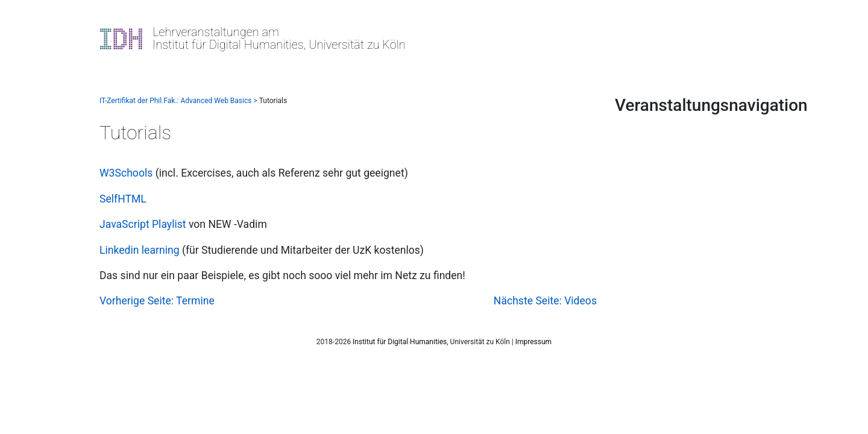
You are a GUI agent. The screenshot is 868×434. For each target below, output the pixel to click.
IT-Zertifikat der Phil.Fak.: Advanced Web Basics (175, 101)
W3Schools (126, 173)
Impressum (533, 342)
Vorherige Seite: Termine (157, 301)
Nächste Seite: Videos (545, 301)
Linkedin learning (140, 250)
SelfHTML (123, 199)
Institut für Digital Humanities (400, 342)
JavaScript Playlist (143, 224)
